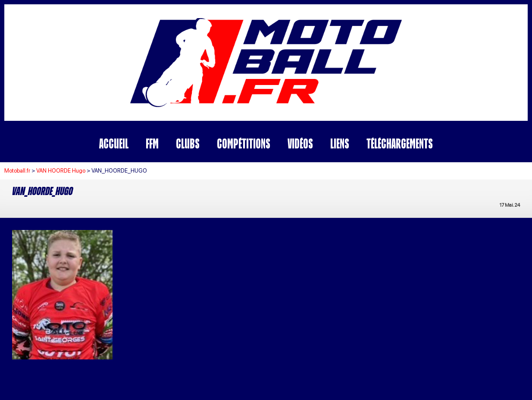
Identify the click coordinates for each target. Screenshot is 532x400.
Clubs (188, 143)
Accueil (114, 143)
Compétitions (244, 143)
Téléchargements (400, 143)
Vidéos (300, 143)
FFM (152, 143)
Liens (340, 143)
